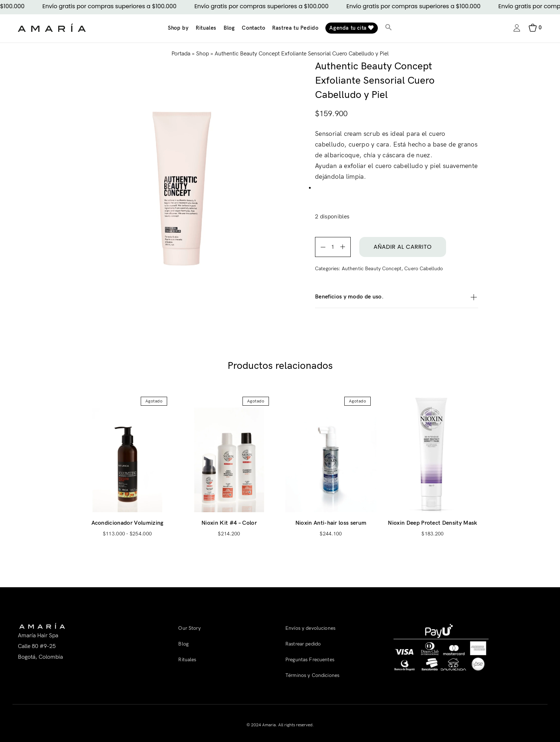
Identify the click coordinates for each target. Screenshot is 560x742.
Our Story (189, 628)
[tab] (397, 297)
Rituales (206, 28)
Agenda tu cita (352, 28)
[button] (389, 28)
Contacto (253, 28)
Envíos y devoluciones (310, 628)
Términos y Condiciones (312, 675)
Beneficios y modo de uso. (397, 297)
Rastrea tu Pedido (295, 28)
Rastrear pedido (303, 644)
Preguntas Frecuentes (310, 660)
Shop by (178, 28)
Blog (229, 28)
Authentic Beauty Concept (372, 269)
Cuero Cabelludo (424, 269)
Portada (181, 54)
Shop (202, 54)
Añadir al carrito (403, 247)
